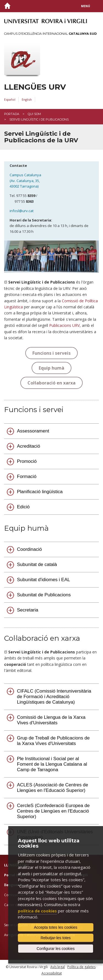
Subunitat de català (37, 564)
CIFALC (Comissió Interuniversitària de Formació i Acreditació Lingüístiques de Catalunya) (54, 697)
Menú (86, 6)
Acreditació (29, 446)
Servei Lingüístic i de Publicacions (39, 119)
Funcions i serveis (51, 353)
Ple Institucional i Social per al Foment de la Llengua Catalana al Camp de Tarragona (52, 764)
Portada (12, 114)
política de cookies (37, 911)
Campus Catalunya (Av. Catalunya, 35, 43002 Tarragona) (26, 181)
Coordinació (30, 549)
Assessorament (33, 431)
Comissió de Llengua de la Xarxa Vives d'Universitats (51, 720)
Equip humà (51, 368)
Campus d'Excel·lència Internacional (50, 34)
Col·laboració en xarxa (51, 383)
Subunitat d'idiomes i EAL (44, 580)
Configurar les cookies (56, 949)
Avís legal (58, 967)
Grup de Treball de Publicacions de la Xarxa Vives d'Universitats (53, 741)
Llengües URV (35, 87)
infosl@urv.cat (22, 211)
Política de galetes (81, 967)
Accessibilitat (52, 973)
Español (10, 99)
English (27, 99)
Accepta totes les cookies (56, 927)
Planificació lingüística (40, 492)
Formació (27, 476)
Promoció (27, 461)
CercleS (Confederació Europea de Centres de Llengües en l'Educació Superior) (53, 811)
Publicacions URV (64, 325)
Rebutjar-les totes (56, 938)
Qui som (34, 114)
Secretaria (28, 610)
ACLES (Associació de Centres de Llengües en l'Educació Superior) (53, 788)
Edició (23, 507)
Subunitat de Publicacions (44, 595)
